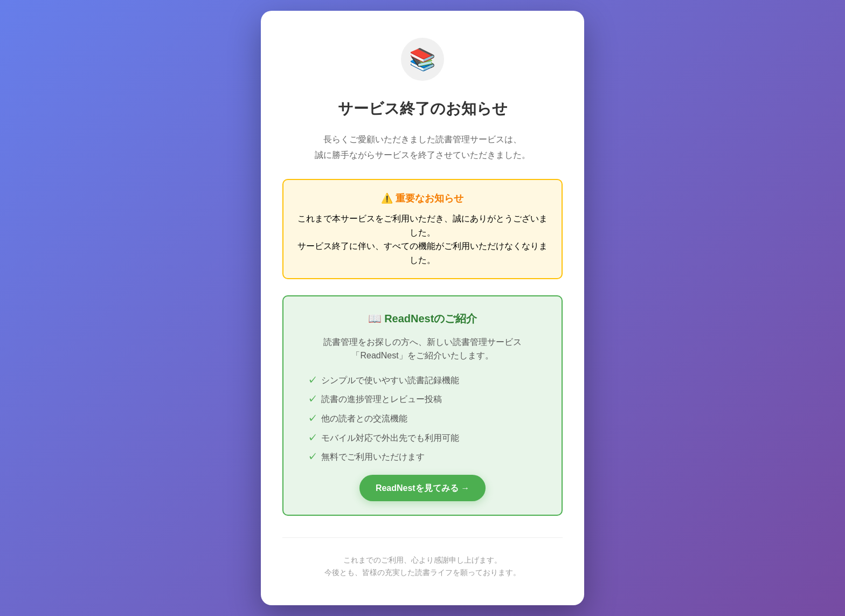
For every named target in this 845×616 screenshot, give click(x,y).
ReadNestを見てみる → (422, 488)
